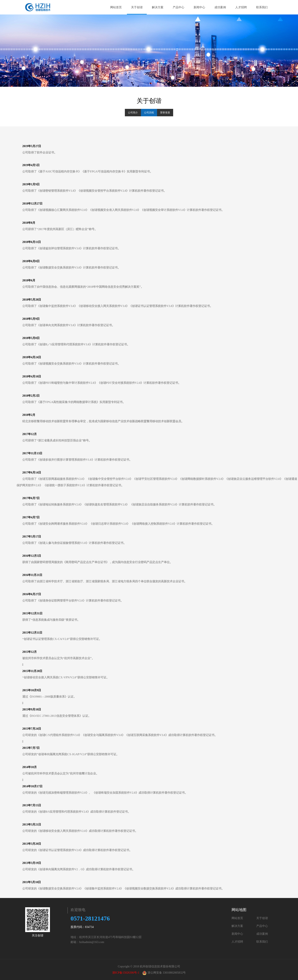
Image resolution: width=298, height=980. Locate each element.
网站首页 (116, 7)
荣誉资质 (165, 113)
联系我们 (262, 7)
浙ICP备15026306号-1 (126, 973)
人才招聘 (241, 7)
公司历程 (149, 113)
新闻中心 (199, 7)
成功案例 (220, 7)
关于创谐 (139, 7)
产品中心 (179, 7)
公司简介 (133, 113)
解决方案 (159, 7)
